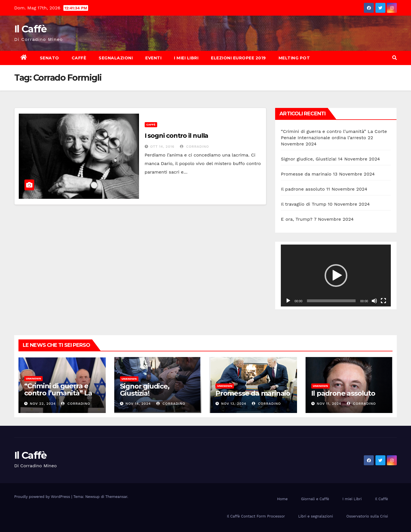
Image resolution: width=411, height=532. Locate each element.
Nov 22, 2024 (43, 404)
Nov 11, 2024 (329, 404)
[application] (336, 275)
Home (282, 499)
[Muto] (374, 301)
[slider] (331, 301)
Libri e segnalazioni (315, 516)
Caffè (79, 58)
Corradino (194, 147)
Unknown (33, 378)
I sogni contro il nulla (177, 136)
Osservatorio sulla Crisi (367, 516)
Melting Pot (294, 58)
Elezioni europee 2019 (238, 58)
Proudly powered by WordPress (43, 497)
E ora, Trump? (297, 219)
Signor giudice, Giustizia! (309, 159)
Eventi (153, 58)
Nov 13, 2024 (234, 404)
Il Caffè (30, 29)
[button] (395, 58)
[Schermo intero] (383, 301)
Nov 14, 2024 (138, 404)
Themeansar (116, 497)
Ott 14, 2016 (162, 147)
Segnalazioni (116, 58)
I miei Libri (186, 58)
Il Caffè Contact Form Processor (256, 516)
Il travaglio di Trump (304, 204)
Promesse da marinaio (306, 174)
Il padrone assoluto (303, 189)
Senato (49, 58)
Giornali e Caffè (315, 499)
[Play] (288, 301)
